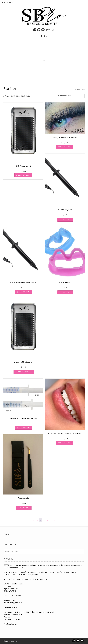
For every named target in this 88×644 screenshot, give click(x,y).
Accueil (77, 89)
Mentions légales (10, 624)
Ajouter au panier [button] (65, 147)
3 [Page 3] (44, 520)
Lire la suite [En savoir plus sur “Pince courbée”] (24, 508)
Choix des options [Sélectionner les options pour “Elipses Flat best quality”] (24, 372)
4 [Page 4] (47, 520)
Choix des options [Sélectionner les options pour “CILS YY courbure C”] (23, 175)
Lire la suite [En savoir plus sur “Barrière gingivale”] (65, 219)
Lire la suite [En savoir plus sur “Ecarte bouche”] (65, 292)
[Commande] (71, 96)
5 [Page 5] (51, 520)
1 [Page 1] (37, 520)
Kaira (17, 641)
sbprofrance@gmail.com (13, 603)
